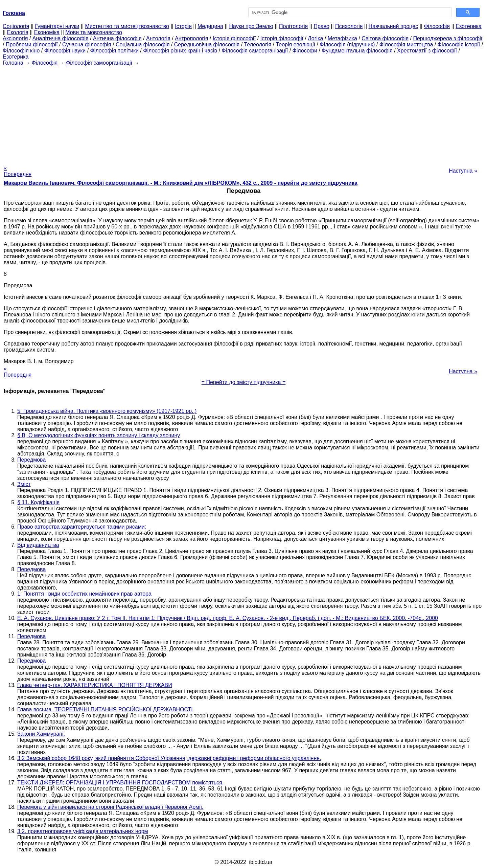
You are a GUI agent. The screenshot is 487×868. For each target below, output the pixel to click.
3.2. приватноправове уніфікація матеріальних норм (83, 831)
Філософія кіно (21, 51)
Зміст (24, 484)
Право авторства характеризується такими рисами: (82, 527)
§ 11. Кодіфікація (38, 502)
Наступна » (463, 171)
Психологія (349, 26)
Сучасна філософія (87, 44)
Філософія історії (459, 44)
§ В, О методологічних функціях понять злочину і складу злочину (99, 435)
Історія (183, 26)
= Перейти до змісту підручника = (244, 382)
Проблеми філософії (32, 44)
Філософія (437, 26)
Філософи (305, 51)
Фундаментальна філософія (357, 51)
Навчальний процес (393, 26)
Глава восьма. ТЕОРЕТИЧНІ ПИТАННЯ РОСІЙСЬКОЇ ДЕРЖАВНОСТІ (105, 709)
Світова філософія (385, 38)
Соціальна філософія (143, 44)
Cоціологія (16, 26)
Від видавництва (38, 545)
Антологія (158, 38)
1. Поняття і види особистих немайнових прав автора (84, 594)
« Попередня (18, 171)
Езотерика (469, 26)
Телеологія (258, 44)
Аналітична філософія (61, 38)
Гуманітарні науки (57, 26)
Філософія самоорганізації (255, 51)
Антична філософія (117, 38)
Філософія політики (114, 51)
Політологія (293, 26)
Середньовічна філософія (207, 44)
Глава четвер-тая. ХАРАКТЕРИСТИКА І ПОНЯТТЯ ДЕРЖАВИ (95, 685)
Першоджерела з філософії (448, 38)
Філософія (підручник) (347, 44)
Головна (13, 63)
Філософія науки (65, 51)
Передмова (31, 460)
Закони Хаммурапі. (41, 734)
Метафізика (342, 38)
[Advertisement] (243, 113)
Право (321, 26)
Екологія (18, 32)
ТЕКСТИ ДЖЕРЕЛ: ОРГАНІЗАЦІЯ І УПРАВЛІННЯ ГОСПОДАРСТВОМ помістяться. (120, 783)
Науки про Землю (251, 26)
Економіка (47, 32)
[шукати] (349, 13)
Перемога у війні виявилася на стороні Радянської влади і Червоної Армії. (110, 807)
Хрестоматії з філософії (427, 51)
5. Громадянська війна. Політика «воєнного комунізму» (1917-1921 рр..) (107, 411)
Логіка (315, 38)
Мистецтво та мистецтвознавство (127, 26)
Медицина (210, 26)
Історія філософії (234, 38)
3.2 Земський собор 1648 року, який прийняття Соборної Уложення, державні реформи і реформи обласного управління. (169, 758)
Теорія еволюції (295, 44)
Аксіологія (15, 38)
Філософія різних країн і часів (180, 51)
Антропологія (191, 38)
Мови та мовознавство (94, 32)
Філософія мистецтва (406, 44)
